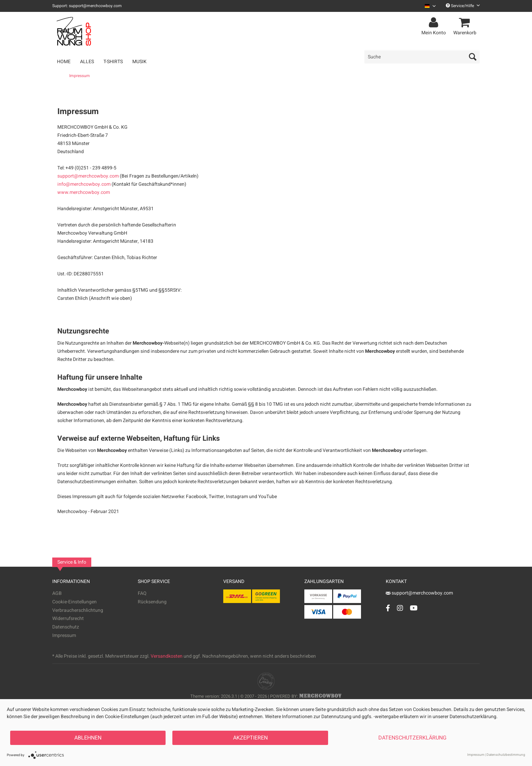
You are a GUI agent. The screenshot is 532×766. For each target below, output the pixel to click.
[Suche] (422, 57)
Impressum (64, 635)
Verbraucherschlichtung (78, 610)
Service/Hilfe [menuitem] (463, 6)
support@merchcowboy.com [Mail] (419, 593)
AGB (57, 593)
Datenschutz (66, 627)
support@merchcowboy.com (88, 176)
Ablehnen (88, 738)
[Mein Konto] (435, 23)
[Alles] (87, 62)
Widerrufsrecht (68, 618)
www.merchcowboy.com (84, 192)
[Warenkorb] (466, 23)
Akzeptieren (250, 738)
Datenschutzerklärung (412, 738)
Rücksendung (152, 602)
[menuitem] (428, 6)
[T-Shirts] (113, 62)
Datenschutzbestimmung (506, 755)
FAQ (142, 593)
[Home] (64, 62)
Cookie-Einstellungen (74, 602)
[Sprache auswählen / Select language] (430, 6)
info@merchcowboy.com (84, 184)
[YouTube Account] (414, 608)
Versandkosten (167, 656)
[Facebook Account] (388, 608)
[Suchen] (473, 57)
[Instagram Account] (400, 608)
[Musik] (139, 62)
